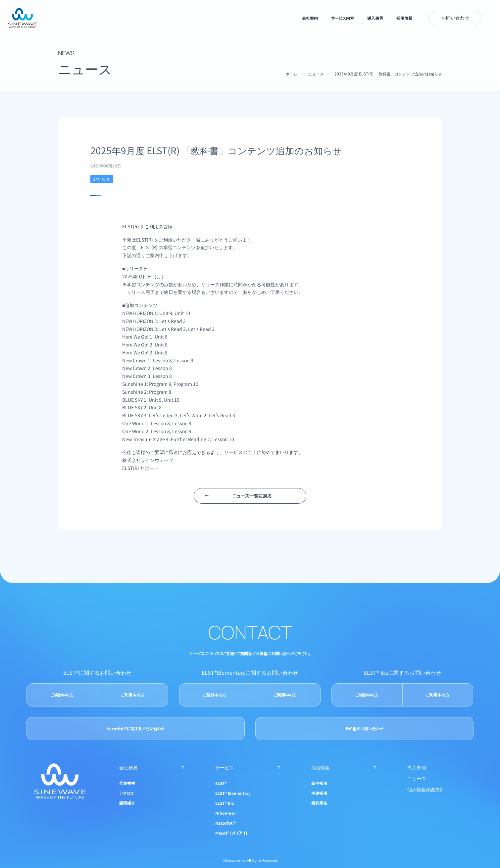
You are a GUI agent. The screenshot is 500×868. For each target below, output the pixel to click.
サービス (248, 767)
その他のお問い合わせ (364, 729)
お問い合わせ (455, 18)
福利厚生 (319, 803)
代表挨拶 (127, 783)
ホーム (291, 74)
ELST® (221, 783)
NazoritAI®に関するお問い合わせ (136, 729)
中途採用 (319, 793)
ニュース (316, 74)
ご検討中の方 (62, 695)
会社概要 (152, 767)
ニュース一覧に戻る (252, 496)
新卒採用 (319, 783)
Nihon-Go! (225, 813)
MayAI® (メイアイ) (231, 833)
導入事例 (417, 767)
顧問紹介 (127, 803)
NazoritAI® (225, 823)
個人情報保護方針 (426, 789)
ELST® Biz (225, 803)
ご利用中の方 (132, 695)
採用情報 (344, 767)
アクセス (126, 793)
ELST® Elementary (233, 793)
